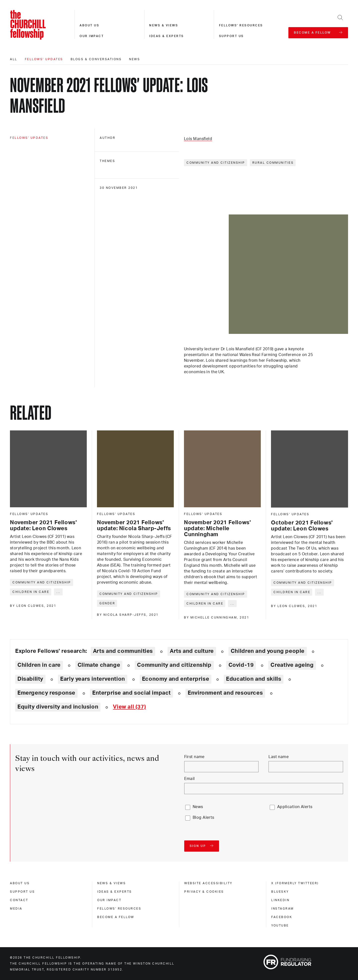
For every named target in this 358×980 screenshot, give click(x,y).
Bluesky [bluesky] (280, 892)
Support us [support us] (22, 892)
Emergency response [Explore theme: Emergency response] (46, 693)
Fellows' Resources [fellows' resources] (119, 909)
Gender (107, 603)
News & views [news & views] (112, 883)
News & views (164, 25)
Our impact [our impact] (109, 900)
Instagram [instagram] (283, 909)
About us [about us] (20, 883)
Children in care (31, 592)
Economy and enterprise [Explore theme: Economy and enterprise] (176, 679)
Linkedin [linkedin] (280, 900)
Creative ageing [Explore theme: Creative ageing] (292, 665)
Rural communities (273, 163)
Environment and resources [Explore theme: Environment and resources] (225, 693)
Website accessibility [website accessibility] (208, 883)
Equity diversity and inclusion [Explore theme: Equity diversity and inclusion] (58, 707)
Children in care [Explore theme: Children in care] (39, 665)
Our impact (92, 36)
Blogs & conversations (96, 59)
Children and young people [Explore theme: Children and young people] (268, 651)
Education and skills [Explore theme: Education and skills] (254, 679)
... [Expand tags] (59, 592)
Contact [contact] (19, 900)
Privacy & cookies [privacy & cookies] (204, 892)
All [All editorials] (14, 59)
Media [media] (16, 909)
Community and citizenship (216, 163)
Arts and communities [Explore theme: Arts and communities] (123, 651)
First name (194, 757)
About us (89, 25)
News (134, 59)
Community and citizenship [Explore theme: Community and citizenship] (174, 665)
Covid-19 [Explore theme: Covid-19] (241, 665)
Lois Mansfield (198, 139)
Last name (279, 757)
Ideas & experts (167, 36)
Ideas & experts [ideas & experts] (115, 892)
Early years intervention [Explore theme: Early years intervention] (93, 679)
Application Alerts (295, 807)
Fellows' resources (241, 25)
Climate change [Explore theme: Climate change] (99, 665)
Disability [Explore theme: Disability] (30, 679)
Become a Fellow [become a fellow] (116, 917)
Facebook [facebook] (282, 917)
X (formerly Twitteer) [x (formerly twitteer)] (295, 883)
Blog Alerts (203, 818)
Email (190, 779)
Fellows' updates (44, 59)
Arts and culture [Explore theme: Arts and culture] (192, 651)
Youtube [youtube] (280, 926)
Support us (231, 36)
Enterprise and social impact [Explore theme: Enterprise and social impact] (132, 693)
